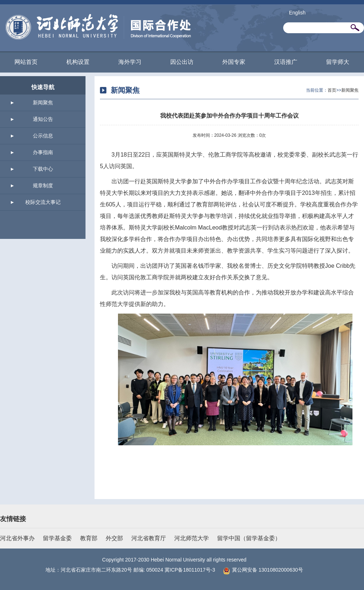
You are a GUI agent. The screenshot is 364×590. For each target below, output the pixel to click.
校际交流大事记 (43, 202)
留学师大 (338, 62)
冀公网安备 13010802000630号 (261, 570)
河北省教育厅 (149, 538)
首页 (332, 90)
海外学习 (130, 62)
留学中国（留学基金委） (249, 538)
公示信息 (43, 136)
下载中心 (43, 169)
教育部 (89, 538)
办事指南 (43, 152)
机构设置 (78, 62)
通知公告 (43, 119)
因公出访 (182, 62)
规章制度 (43, 185)
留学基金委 (57, 538)
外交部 (114, 538)
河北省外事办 (17, 538)
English (297, 13)
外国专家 (234, 62)
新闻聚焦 (43, 102)
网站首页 (26, 62)
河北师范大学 (192, 538)
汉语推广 (286, 62)
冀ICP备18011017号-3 (190, 570)
